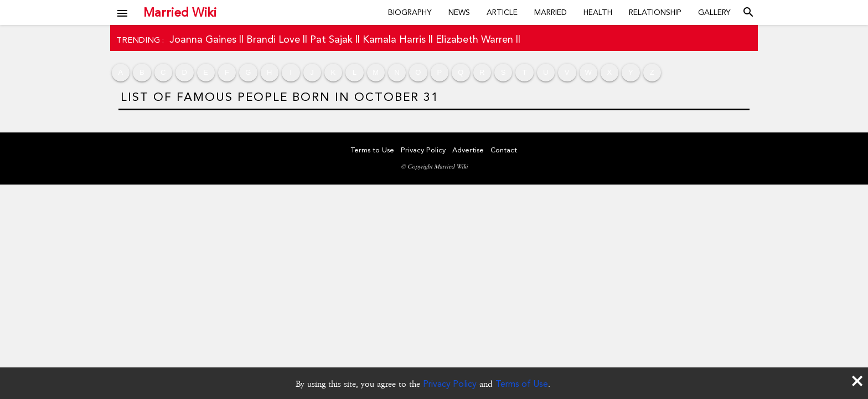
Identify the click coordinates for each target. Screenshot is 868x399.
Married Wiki (180, 12)
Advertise (468, 150)
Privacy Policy (450, 384)
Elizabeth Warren (474, 39)
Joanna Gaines (203, 39)
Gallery (714, 12)
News (459, 12)
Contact (504, 150)
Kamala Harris (394, 39)
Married (551, 12)
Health (598, 12)
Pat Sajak (331, 39)
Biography (410, 12)
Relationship (655, 12)
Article (502, 12)
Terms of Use (522, 384)
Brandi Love (273, 39)
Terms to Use (373, 150)
